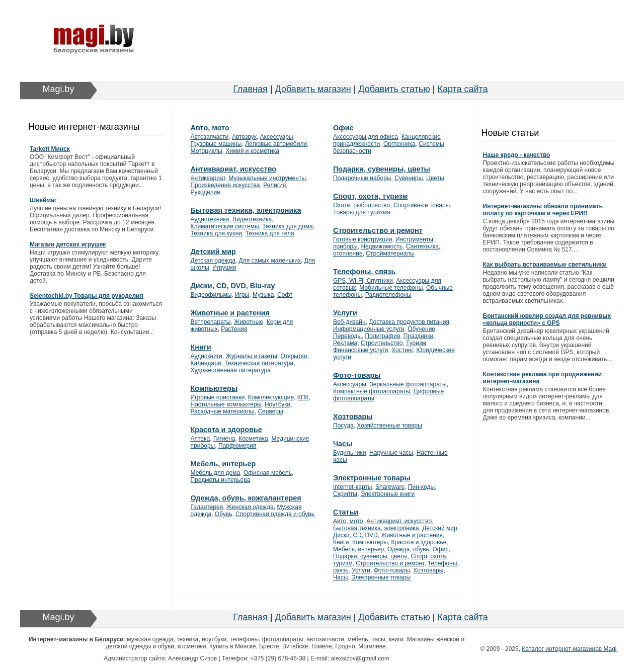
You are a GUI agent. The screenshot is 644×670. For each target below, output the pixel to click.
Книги (201, 347)
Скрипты (345, 494)
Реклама (345, 343)
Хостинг (402, 350)
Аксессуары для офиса (366, 137)
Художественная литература (231, 370)
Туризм (416, 343)
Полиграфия (383, 336)
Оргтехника (399, 144)
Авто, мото (210, 128)
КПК (303, 397)
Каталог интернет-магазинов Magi (569, 649)
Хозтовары (353, 416)
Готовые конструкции (363, 239)
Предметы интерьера (221, 480)
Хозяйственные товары (389, 426)
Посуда (343, 426)
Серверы (270, 411)
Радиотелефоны (388, 295)
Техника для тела (270, 233)
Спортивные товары (422, 205)
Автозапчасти (210, 137)
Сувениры (409, 178)
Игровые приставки (218, 397)
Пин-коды (421, 487)
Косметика (253, 439)
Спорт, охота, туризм (370, 196)
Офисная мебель (268, 473)
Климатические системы (225, 226)
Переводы (347, 336)
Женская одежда (250, 507)
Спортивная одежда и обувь (275, 514)
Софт (285, 295)
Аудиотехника (210, 219)
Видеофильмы (211, 295)
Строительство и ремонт (378, 230)
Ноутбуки (277, 404)
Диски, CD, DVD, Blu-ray (233, 286)
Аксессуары (277, 137)
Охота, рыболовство (361, 205)
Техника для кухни (216, 233)
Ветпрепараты (211, 322)
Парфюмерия (237, 446)
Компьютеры (214, 388)
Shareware (390, 487)
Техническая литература (259, 363)
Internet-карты (352, 487)
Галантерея (207, 507)
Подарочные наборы (362, 178)
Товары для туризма (362, 212)
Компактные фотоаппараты (372, 391)
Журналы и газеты (252, 356)
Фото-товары (357, 375)
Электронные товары (372, 478)
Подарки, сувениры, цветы (382, 169)
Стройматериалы (390, 254)
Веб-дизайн (349, 322)
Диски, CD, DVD (355, 535)
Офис (343, 128)
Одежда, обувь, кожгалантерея (246, 498)
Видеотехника (252, 219)
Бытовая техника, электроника (246, 210)
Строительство (382, 343)
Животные (249, 322)
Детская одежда (213, 261)
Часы (343, 444)
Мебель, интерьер (223, 464)
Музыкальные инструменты (267, 178)
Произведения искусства (225, 185)
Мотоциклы (207, 151)
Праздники (418, 336)
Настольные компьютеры (226, 404)
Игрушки (224, 268)
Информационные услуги (369, 329)
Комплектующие (271, 397)
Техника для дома (287, 226)
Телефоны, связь (364, 272)
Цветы (435, 178)
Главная (250, 89)
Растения (234, 329)
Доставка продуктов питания (409, 322)
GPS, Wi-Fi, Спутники (363, 281)
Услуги (345, 313)
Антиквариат (208, 178)
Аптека (200, 439)
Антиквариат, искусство (234, 169)
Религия (274, 185)
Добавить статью (394, 89)
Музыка (263, 295)
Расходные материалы (223, 411)
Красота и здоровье (226, 430)
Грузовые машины (216, 144)
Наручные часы (391, 453)
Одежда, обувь (408, 549)
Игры (242, 295)
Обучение (421, 329)
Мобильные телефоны (391, 288)
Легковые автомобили (276, 144)
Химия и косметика (252, 151)
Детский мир (213, 252)
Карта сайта (462, 89)
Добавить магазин (313, 89)
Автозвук (244, 137)
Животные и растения (230, 313)
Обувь (224, 514)
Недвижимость (382, 246)
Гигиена (224, 439)
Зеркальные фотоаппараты (408, 384)
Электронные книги (388, 494)
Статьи (346, 512)
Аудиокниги (207, 356)
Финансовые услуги (361, 350)
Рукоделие (206, 192)
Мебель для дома (216, 473)
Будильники (349, 453)
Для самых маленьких (270, 261)
